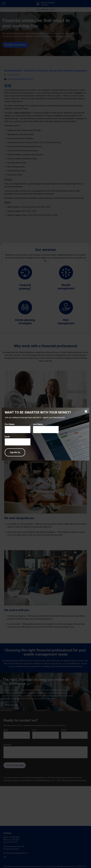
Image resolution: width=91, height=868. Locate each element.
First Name (10, 424)
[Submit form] (15, 452)
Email (7, 437)
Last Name (38, 424)
